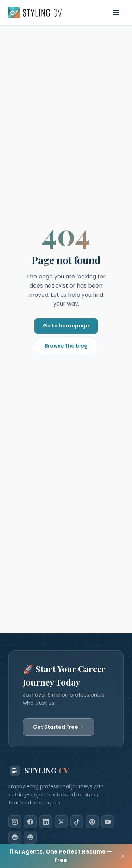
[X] (61, 822)
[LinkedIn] (46, 822)
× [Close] (123, 856)
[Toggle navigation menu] (116, 13)
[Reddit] (15, 837)
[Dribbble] (30, 837)
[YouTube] (108, 822)
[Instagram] (15, 822)
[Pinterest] (92, 822)
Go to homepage (66, 326)
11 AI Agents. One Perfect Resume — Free (61, 856)
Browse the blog (66, 346)
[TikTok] (77, 822)
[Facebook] (30, 822)
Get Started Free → (59, 727)
